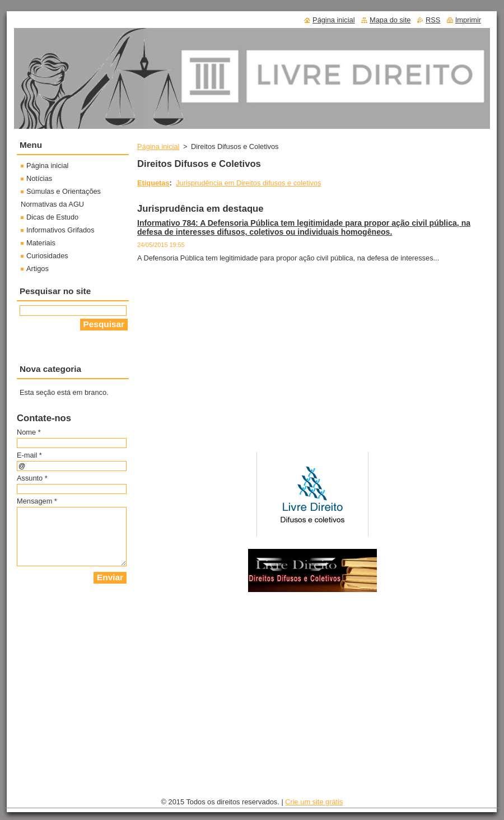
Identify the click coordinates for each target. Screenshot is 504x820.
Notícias (39, 178)
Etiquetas (153, 183)
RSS (433, 20)
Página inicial (158, 146)
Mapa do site (390, 20)
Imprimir (468, 20)
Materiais (41, 243)
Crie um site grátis (314, 802)
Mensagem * (37, 501)
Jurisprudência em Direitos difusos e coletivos (249, 183)
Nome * (29, 432)
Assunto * (32, 478)
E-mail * (29, 455)
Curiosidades (47, 256)
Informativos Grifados (60, 230)
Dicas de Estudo (52, 217)
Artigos (38, 269)
